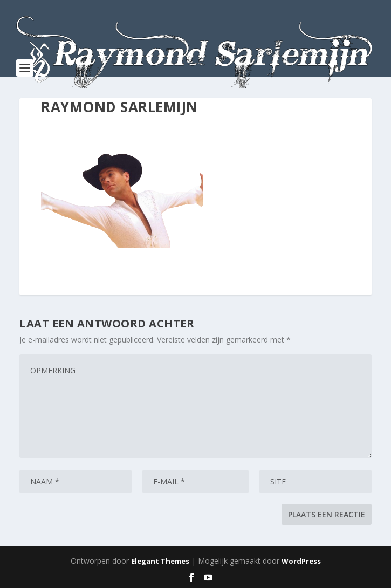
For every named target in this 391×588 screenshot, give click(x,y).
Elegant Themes (160, 561)
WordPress (301, 561)
